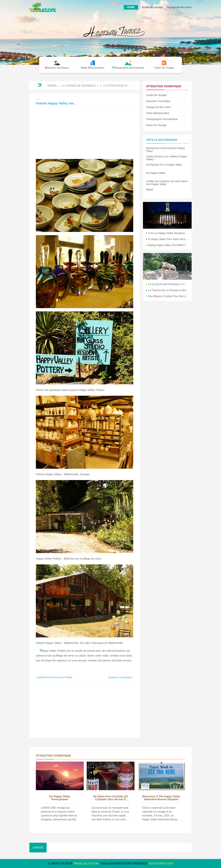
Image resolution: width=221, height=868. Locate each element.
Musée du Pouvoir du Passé (55, 677)
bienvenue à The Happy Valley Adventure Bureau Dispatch (161, 798)
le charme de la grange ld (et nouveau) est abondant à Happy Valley (168, 290)
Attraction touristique (124, 86)
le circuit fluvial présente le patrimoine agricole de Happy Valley (168, 284)
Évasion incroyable (120, 677)
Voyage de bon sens (179, 7)
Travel (52, 86)
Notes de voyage (156, 125)
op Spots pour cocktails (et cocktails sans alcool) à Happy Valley (110, 798)
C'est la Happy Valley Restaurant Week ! (168, 233)
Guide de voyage (152, 7)
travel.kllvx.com (86, 864)
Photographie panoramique (162, 119)
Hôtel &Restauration (158, 113)
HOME (131, 7)
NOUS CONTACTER (161, 864)
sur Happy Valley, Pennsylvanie (60, 798)
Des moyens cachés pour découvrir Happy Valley (168, 296)
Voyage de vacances (80, 86)
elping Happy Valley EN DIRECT (167, 245)
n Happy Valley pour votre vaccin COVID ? (168, 239)
